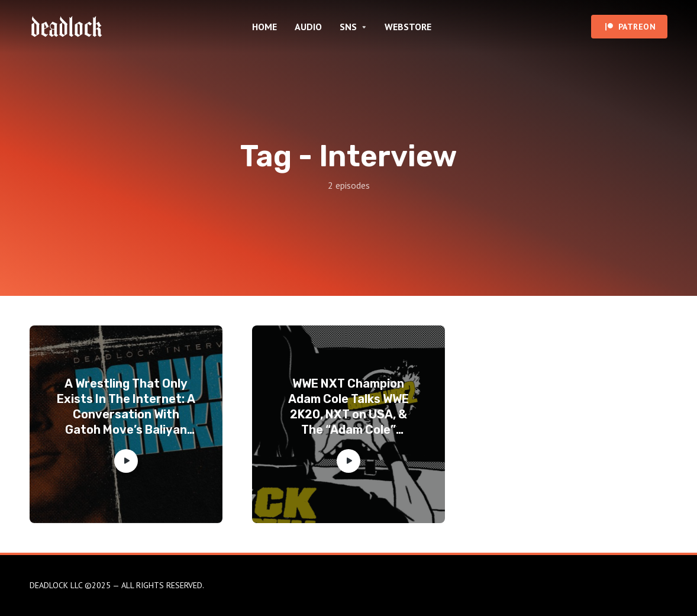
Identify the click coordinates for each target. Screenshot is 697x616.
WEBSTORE (408, 27)
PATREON (637, 27)
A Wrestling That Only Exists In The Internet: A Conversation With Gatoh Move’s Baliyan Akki (126, 407)
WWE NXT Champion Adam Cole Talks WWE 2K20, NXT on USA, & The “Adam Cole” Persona (348, 407)
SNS (348, 27)
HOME (264, 27)
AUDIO (308, 27)
